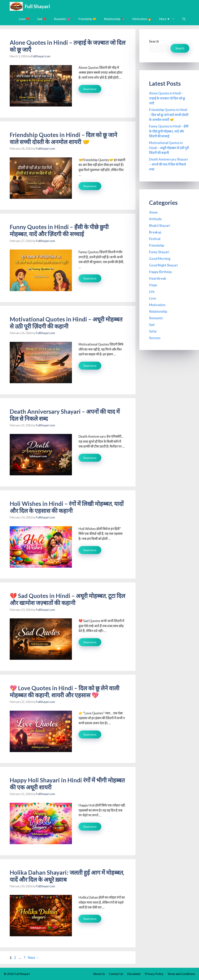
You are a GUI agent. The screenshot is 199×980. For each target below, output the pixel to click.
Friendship (157, 245)
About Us (99, 974)
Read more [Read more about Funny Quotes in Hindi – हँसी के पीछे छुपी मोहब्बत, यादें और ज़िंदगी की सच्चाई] (90, 278)
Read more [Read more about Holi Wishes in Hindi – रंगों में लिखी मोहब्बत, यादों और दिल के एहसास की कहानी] (90, 550)
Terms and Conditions (181, 974)
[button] (184, 19)
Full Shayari (37, 6)
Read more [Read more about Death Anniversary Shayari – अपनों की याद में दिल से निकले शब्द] (90, 458)
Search (154, 41)
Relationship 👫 (114, 19)
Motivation (157, 305)
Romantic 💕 (62, 19)
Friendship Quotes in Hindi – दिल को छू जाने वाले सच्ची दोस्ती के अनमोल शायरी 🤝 (63, 138)
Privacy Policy (154, 974)
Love (153, 298)
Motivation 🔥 (142, 19)
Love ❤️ (24, 19)
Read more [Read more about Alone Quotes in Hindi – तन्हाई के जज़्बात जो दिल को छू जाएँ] (90, 89)
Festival (155, 239)
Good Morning (160, 259)
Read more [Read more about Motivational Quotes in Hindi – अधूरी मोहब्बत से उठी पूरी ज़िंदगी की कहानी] (90, 366)
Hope (153, 285)
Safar (153, 331)
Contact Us (116, 974)
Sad (152, 325)
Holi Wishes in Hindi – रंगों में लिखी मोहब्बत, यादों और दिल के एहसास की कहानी (67, 507)
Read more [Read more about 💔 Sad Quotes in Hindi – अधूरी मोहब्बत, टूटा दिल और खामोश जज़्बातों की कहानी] (90, 642)
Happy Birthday (161, 272)
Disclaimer (134, 974)
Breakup (155, 232)
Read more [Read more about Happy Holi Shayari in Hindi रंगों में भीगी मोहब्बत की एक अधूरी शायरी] (90, 827)
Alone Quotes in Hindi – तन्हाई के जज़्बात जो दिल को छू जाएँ (167, 98)
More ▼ (169, 19)
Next (34, 958)
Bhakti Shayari (160, 226)
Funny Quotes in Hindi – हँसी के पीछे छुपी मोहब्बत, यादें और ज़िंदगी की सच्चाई (59, 230)
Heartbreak (158, 278)
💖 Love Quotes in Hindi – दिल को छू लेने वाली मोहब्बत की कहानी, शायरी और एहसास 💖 (65, 691)
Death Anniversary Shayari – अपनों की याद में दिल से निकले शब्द (168, 164)
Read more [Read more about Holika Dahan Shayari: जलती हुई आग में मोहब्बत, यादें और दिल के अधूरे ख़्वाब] (90, 919)
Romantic (156, 318)
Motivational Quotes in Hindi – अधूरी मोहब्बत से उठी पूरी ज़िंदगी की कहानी (66, 323)
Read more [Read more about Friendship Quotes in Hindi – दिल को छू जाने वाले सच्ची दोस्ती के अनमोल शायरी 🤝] (90, 186)
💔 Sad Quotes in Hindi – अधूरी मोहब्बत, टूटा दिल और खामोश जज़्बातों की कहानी (67, 599)
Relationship (158, 311)
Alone (153, 212)
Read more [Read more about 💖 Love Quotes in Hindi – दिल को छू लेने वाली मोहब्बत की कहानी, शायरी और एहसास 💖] (90, 734)
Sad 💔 (42, 19)
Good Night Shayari (163, 265)
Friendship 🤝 (87, 19)
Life (152, 292)
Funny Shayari (159, 252)
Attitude (155, 219)
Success (155, 338)
